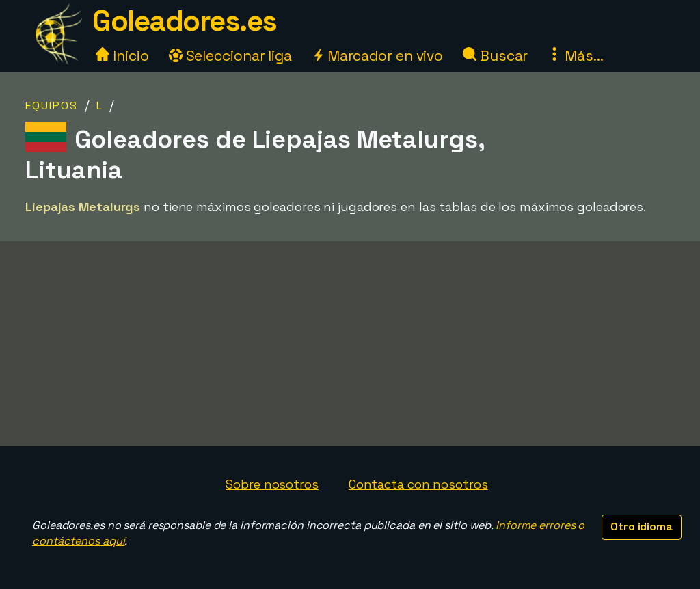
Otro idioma (642, 526)
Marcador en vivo (377, 56)
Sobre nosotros (272, 484)
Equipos (52, 106)
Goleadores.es (185, 21)
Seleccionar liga (230, 56)
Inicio (122, 56)
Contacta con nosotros (418, 484)
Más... (575, 56)
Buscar (495, 56)
